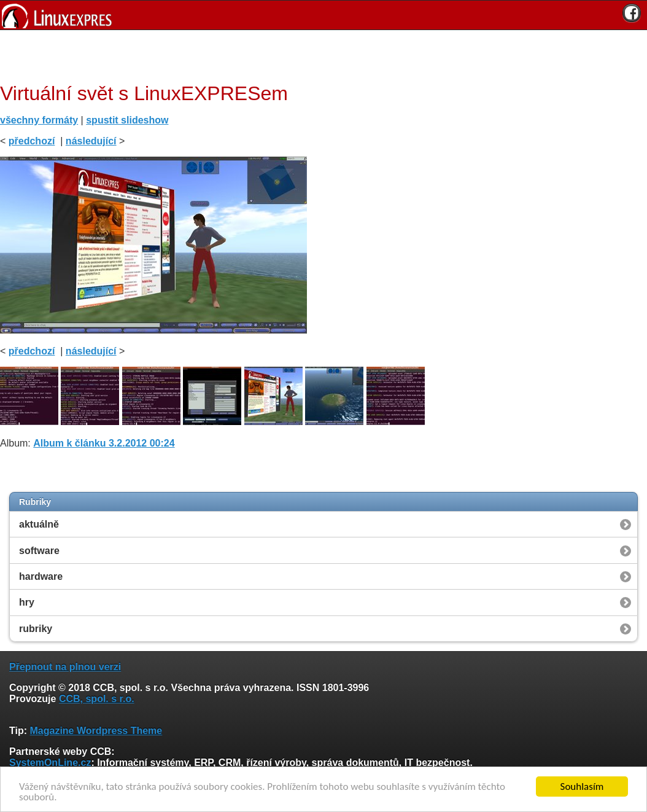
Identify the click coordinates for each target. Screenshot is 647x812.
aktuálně (39, 524)
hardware (41, 576)
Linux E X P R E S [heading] (323, 15)
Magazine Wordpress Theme (96, 731)
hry (27, 602)
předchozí (32, 141)
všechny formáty (39, 120)
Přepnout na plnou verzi (65, 667)
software (39, 551)
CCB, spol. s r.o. (97, 699)
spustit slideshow (127, 120)
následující (91, 141)
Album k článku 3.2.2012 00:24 (104, 443)
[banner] (323, 15)
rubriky (36, 629)
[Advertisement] (319, 55)
